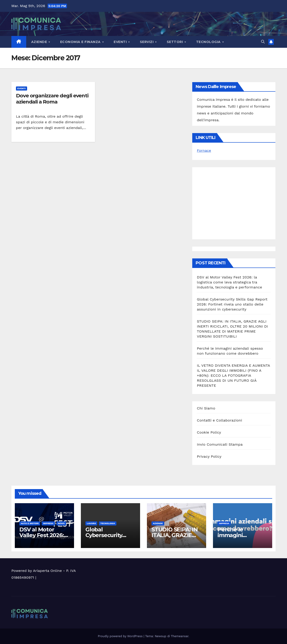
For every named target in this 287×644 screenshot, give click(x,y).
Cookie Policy (209, 432)
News (61, 523)
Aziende (40, 42)
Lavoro (91, 523)
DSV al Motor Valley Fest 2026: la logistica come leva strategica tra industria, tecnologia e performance (229, 282)
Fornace (204, 150)
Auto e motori (30, 523)
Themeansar (180, 636)
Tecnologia (209, 42)
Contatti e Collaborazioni (219, 420)
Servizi (147, 42)
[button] (263, 42)
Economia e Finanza (81, 42)
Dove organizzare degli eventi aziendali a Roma (52, 99)
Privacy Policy (209, 456)
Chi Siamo (206, 408)
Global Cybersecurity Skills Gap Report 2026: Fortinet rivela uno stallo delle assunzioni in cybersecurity (232, 304)
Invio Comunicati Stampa (220, 444)
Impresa (48, 523)
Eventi (121, 42)
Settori (175, 42)
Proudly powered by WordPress (121, 636)
